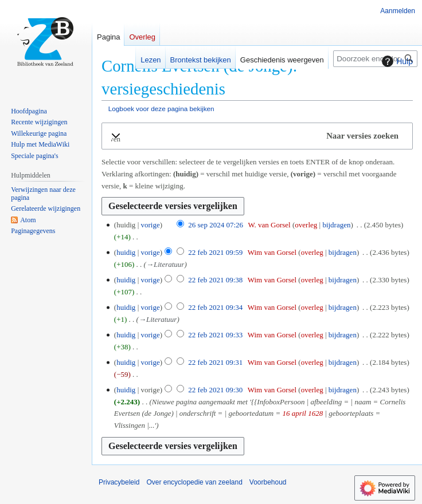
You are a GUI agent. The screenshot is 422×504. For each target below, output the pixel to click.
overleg (306, 225)
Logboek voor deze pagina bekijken (161, 109)
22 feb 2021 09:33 (215, 335)
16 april (294, 413)
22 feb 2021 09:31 (215, 362)
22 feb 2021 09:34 (215, 307)
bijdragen (336, 225)
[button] (257, 136)
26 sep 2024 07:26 (216, 225)
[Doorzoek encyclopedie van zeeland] (375, 59)
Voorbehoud (268, 482)
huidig (126, 252)
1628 (315, 413)
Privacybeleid (119, 482)
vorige (150, 225)
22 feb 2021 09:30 (215, 390)
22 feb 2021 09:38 (215, 280)
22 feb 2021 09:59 (215, 252)
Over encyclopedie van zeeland (194, 482)
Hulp (396, 61)
